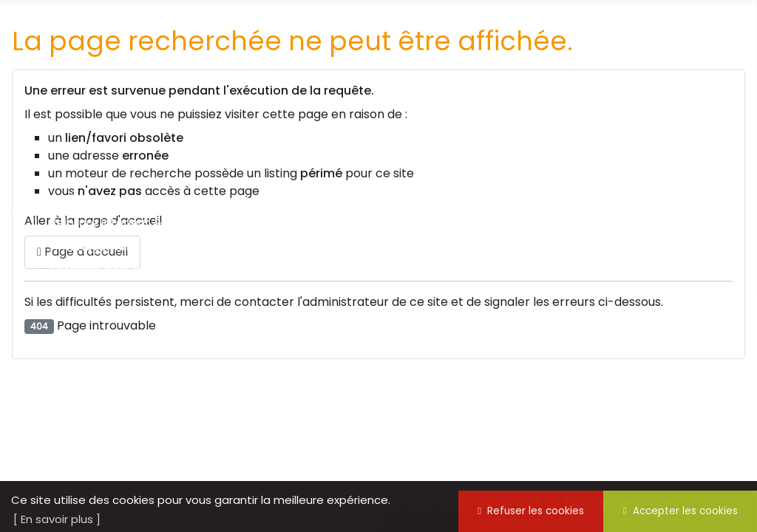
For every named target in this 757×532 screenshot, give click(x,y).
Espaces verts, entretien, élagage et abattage (368, 247)
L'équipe (696, 199)
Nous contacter (465, 199)
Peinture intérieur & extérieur (133, 223)
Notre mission (156, 199)
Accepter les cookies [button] (680, 511)
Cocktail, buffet (603, 270)
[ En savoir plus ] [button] (57, 519)
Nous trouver (592, 199)
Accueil (52, 199)
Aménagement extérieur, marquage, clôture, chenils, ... (418, 223)
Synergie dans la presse (308, 199)
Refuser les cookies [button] (531, 511)
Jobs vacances (471, 270)
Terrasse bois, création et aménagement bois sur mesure (217, 270)
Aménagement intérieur (120, 247)
